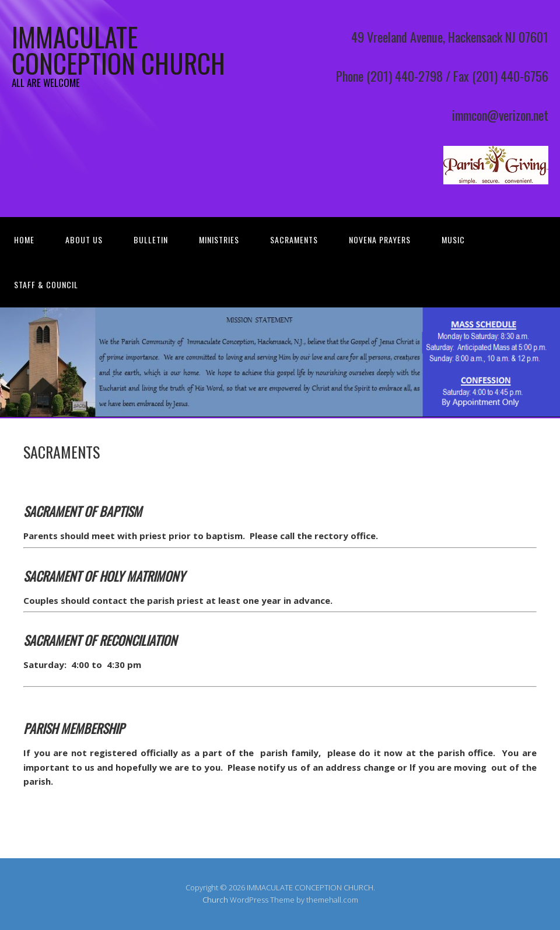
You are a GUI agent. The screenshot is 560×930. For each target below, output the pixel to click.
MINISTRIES (219, 240)
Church (215, 900)
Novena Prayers (380, 240)
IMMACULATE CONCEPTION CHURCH (118, 50)
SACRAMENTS (294, 240)
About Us (84, 240)
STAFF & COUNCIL (46, 284)
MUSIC (453, 240)
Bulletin (151, 240)
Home (24, 240)
